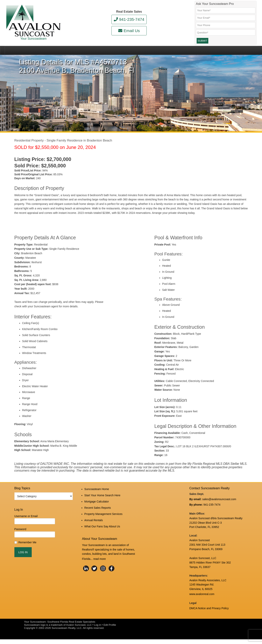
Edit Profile (110, 630)
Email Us (129, 31)
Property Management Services (103, 518)
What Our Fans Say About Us (102, 529)
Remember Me (28, 551)
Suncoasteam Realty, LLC (67, 633)
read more (100, 560)
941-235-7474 (129, 19)
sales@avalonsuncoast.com (219, 507)
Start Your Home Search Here (102, 502)
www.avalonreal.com (202, 600)
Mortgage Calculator (97, 508)
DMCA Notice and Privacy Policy (209, 613)
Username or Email (26, 525)
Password (20, 538)
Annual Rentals (94, 523)
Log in (98, 630)
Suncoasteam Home (97, 497)
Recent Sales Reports (98, 513)
